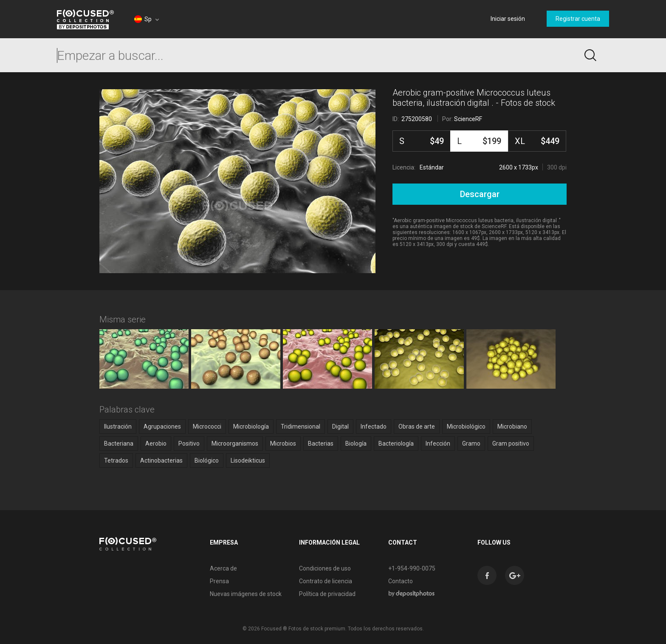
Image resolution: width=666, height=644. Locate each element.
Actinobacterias (161, 460)
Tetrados (116, 460)
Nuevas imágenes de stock (246, 594)
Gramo (471, 443)
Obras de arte (417, 427)
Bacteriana (119, 443)
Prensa (219, 581)
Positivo (189, 443)
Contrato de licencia (326, 581)
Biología (356, 443)
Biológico (207, 460)
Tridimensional (301, 427)
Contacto (401, 581)
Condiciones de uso (325, 568)
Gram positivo (511, 443)
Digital (340, 427)
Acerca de (223, 568)
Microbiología (251, 427)
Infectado (374, 427)
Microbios (283, 443)
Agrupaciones (162, 427)
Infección (438, 443)
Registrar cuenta (578, 19)
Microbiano (512, 427)
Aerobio (156, 443)
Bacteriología (396, 443)
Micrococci (207, 427)
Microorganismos (235, 443)
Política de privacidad (327, 594)
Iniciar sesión (508, 19)
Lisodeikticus (248, 460)
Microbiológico (466, 427)
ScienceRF (468, 119)
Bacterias (321, 443)
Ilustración (118, 427)
